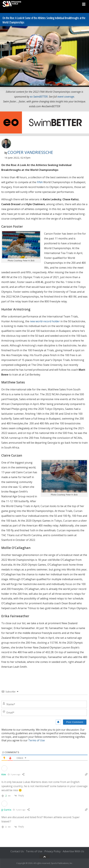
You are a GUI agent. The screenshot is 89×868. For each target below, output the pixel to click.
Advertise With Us (73, 851)
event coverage (66, 97)
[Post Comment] (75, 722)
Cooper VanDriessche (30, 152)
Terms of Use (37, 740)
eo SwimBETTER (39, 97)
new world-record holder (45, 321)
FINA (40, 182)
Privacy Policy (52, 851)
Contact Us (17, 851)
